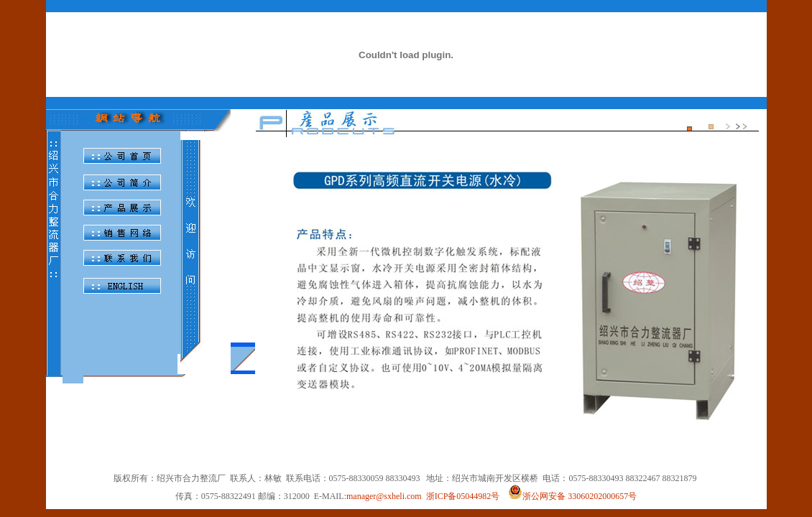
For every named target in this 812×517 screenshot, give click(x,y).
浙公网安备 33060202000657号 (572, 496)
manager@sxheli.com (384, 496)
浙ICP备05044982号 (463, 496)
